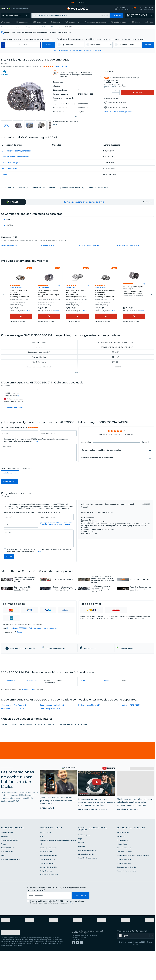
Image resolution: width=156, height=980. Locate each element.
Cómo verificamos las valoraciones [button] (97, 467)
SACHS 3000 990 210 (83, 753)
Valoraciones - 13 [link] (16, 297)
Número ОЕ (23, 189)
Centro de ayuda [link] (84, 864)
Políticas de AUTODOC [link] (47, 888)
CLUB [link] (81, 2)
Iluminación (121, 865)
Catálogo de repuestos (32, 27)
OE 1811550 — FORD (9, 247)
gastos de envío (110, 87)
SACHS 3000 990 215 (9, 753)
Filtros (137, 22)
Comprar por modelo (124, 892)
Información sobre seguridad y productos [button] (118, 112)
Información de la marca (44, 189)
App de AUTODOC (7, 877)
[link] (15, 9)
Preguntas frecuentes (98, 189)
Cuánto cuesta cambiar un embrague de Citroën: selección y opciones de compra (101, 599)
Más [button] (37, 451)
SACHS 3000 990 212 (65, 753)
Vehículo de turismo (14, 15)
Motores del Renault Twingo (141, 589)
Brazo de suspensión (124, 877)
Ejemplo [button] (103, 15)
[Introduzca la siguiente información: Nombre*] (19, 443)
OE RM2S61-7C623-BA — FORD (128, 247)
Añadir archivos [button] (10, 482)
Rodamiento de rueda (124, 880)
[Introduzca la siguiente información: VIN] (21, 535)
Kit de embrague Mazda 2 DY (89, 734)
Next (151, 304)
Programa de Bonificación (10, 869)
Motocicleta (23, 22)
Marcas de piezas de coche (126, 900)
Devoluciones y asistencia (87, 879)
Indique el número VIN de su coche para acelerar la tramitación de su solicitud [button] (57, 534)
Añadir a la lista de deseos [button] (117, 103)
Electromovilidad (123, 861)
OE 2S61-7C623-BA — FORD (89, 247)
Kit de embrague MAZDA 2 (50, 737)
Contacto (20, 642)
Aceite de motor (120, 22)
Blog (41, 865)
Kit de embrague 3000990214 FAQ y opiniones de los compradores (31, 638)
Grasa (5, 176)
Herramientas (74, 22)
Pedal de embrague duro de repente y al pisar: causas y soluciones (141, 599)
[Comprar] (21, 326)
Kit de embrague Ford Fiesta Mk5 (13, 734)
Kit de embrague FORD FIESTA (128, 734)
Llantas (57, 22)
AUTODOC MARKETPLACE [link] (10, 888)
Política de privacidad (47, 892)
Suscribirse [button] (81, 924)
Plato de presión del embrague (16, 158)
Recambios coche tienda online (12, 27)
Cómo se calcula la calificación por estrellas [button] (101, 460)
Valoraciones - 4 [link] (44, 297)
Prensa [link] (3, 873)
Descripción (8, 189)
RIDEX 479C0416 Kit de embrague (21, 303)
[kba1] (23, 45)
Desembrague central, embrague (17, 152)
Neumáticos (41, 22)
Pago (80, 867)
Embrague (46, 27)
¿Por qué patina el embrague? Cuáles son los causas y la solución (25, 589)
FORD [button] (9, 220)
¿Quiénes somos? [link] (7, 861)
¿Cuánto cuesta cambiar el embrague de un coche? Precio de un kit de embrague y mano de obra (103, 589)
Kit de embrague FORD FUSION (13, 737)
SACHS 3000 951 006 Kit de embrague (49, 303)
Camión (7, 22)
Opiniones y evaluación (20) (71, 189)
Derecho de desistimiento (48, 884)
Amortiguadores (123, 869)
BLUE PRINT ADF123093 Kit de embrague (106, 303)
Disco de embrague (11, 164)
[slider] (33, 437)
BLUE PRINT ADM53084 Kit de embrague (78, 303)
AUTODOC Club (45, 861)
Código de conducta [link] (46, 900)
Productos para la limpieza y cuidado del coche (133, 884)
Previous (3, 304)
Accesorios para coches (97, 22)
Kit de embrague (57, 27)
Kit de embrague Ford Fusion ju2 (52, 734)
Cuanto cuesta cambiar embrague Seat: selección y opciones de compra (24, 599)
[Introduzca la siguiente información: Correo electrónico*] (58, 443)
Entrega (81, 871)
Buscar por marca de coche (127, 896)
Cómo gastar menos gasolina (64, 589)
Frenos (151, 22)
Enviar (9, 566)
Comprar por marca (124, 888)
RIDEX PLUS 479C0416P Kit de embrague (134, 300)
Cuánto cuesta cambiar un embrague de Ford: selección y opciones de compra (64, 599)
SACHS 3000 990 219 (46, 753)
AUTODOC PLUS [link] (7, 880)
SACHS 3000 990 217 (28, 753)
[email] (49, 924)
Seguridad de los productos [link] (88, 887)
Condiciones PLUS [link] (46, 880)
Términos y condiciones (48, 877)
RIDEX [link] (3, 884)
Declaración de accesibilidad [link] (49, 904)
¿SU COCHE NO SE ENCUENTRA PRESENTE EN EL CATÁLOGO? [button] (77, 51)
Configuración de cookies (48, 896)
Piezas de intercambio (86, 883)
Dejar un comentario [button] (15, 417)
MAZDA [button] (9, 226)
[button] (122, 9)
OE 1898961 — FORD (47, 247)
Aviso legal (5, 865)
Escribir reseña (9, 491)
